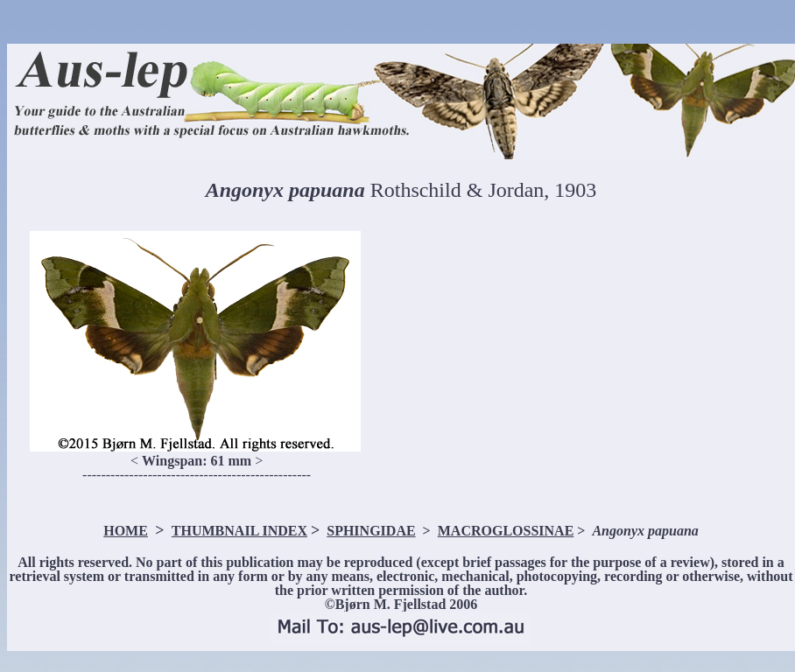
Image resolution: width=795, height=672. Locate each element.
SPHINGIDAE (371, 531)
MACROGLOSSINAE (506, 531)
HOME (126, 531)
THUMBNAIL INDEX (239, 531)
